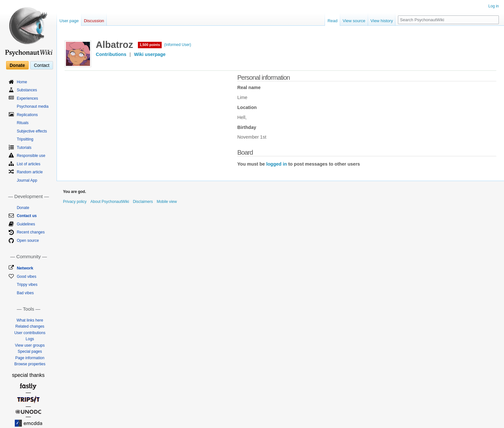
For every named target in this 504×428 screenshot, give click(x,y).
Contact (41, 65)
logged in (276, 164)
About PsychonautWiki (110, 202)
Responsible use (31, 156)
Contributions (111, 54)
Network (25, 268)
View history (382, 21)
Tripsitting (25, 139)
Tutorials (24, 148)
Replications (27, 115)
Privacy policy (75, 202)
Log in (494, 6)
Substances (27, 90)
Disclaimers (143, 202)
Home (22, 82)
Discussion (94, 21)
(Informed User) (178, 45)
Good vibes (27, 277)
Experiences (27, 98)
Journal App (27, 180)
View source (354, 21)
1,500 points (150, 45)
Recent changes (31, 232)
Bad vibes (25, 293)
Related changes (30, 326)
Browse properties (30, 364)
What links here (30, 320)
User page (69, 21)
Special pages (30, 351)
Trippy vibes (27, 285)
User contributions (30, 333)
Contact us (27, 216)
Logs (30, 339)
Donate (17, 65)
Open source (28, 241)
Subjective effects (32, 131)
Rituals (23, 123)
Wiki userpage (150, 54)
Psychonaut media (33, 106)
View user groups (30, 345)
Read (333, 21)
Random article (30, 172)
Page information (30, 358)
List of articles (28, 164)
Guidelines (26, 224)
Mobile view (167, 202)
